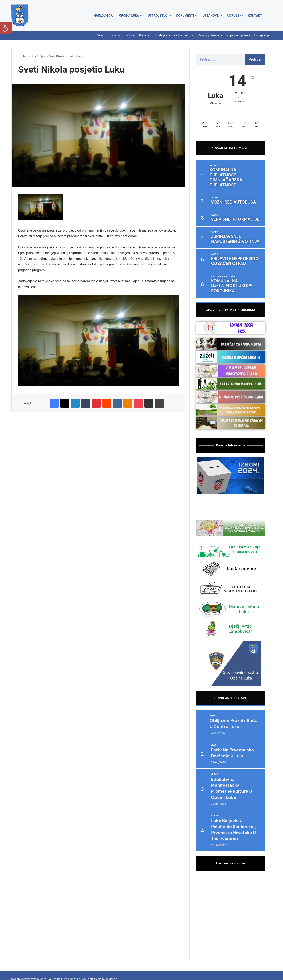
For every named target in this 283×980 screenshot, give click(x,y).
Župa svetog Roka (238, 35)
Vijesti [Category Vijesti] (214, 690)
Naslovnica (103, 16)
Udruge (233, 16)
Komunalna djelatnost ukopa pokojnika (232, 263)
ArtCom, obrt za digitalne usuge (97, 965)
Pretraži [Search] (255, 59)
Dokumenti (185, 16)
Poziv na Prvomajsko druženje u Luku (231, 730)
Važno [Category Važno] (213, 165)
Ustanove (211, 16)
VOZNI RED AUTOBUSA (229, 189)
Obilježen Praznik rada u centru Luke (234, 697)
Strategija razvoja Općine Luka (174, 35)
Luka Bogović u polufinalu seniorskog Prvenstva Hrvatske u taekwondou (235, 812)
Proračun (115, 35)
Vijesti (101, 35)
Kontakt (255, 16)
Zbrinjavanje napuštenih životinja (234, 224)
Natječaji (145, 35)
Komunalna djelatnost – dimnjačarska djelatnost (233, 171)
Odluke (130, 35)
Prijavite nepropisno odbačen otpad (230, 243)
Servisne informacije (230, 206)
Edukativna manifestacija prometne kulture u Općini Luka (235, 768)
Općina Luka (129, 16)
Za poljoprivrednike (210, 35)
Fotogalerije (262, 35)
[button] (6, 28)
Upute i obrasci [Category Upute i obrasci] (220, 258)
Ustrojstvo (158, 16)
